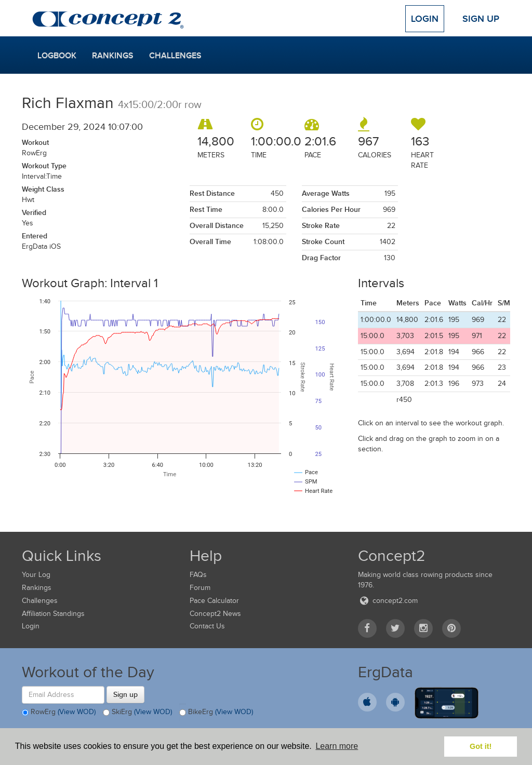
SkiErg (137, 713)
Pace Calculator (214, 601)
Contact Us (207, 626)
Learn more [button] (337, 746)
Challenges (175, 56)
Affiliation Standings (53, 614)
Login (425, 19)
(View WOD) (77, 712)
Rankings (113, 56)
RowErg (59, 713)
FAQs (198, 575)
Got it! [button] (481, 746)
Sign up (125, 694)
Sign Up (481, 19)
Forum (200, 588)
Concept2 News (215, 614)
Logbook (57, 56)
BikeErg (216, 713)
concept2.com (388, 601)
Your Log (36, 575)
